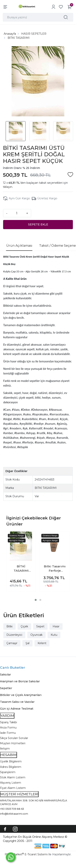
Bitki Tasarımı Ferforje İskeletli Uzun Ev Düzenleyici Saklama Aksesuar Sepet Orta (55, 569)
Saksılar (5, 675)
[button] (36, 600)
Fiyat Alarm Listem (13, 788)
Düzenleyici (14, 635)
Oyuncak (36, 635)
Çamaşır (12, 643)
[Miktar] (17, 213)
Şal (27, 643)
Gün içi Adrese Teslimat (17, 709)
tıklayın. (8, 187)
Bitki (9, 626)
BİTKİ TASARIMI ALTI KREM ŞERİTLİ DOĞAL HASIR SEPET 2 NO (21, 569)
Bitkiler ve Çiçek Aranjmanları (21, 695)
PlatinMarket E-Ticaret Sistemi (26, 854)
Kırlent (42, 643)
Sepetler (6, 688)
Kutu (54, 635)
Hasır (56, 626)
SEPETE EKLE (38, 224)
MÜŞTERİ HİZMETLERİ (19, 794)
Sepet (40, 626)
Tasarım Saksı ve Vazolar (17, 702)
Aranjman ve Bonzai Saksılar (20, 681)
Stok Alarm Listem (13, 777)
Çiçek (24, 626)
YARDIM (7, 716)
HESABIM (8, 755)
